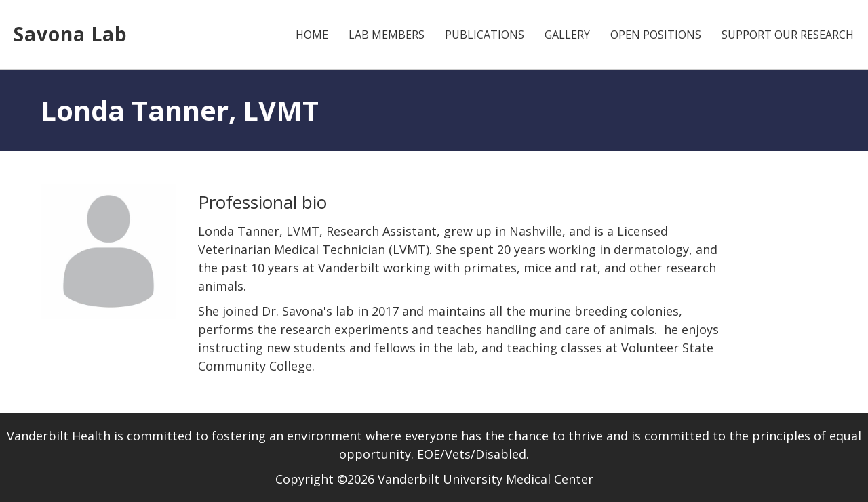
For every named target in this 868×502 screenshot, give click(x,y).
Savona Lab (71, 34)
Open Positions (656, 35)
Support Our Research (788, 35)
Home (312, 35)
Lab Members (387, 35)
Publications (485, 35)
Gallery (567, 35)
